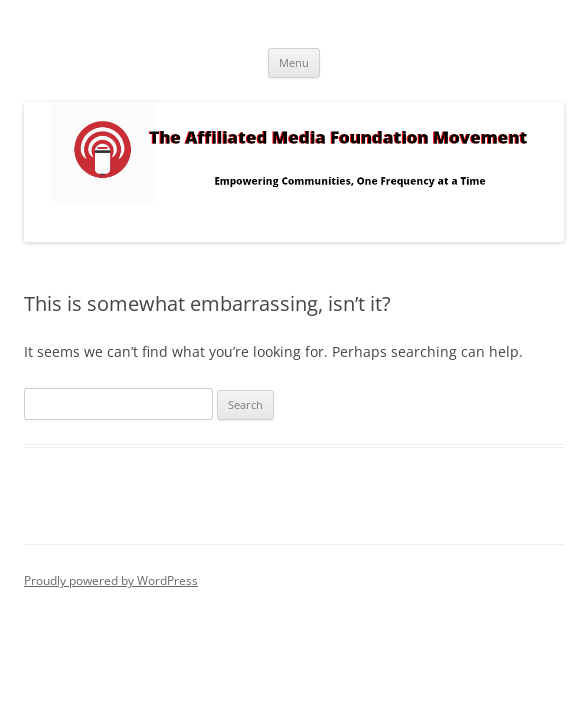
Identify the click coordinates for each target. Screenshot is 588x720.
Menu (294, 62)
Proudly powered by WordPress (111, 580)
